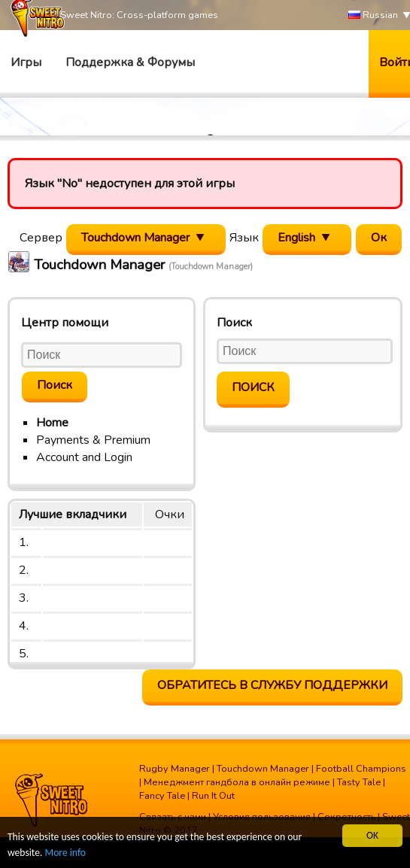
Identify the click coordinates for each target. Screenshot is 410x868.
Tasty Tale (359, 782)
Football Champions (361, 769)
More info (65, 853)
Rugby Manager (175, 769)
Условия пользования (262, 817)
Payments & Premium (93, 440)
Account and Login (84, 457)
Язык (244, 238)
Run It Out (213, 796)
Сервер (41, 238)
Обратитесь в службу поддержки (272, 685)
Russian (373, 15)
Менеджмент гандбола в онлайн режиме (237, 782)
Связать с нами (173, 817)
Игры (26, 62)
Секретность (346, 817)
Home (52, 423)
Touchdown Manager (263, 769)
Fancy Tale (162, 796)
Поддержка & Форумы (130, 62)
